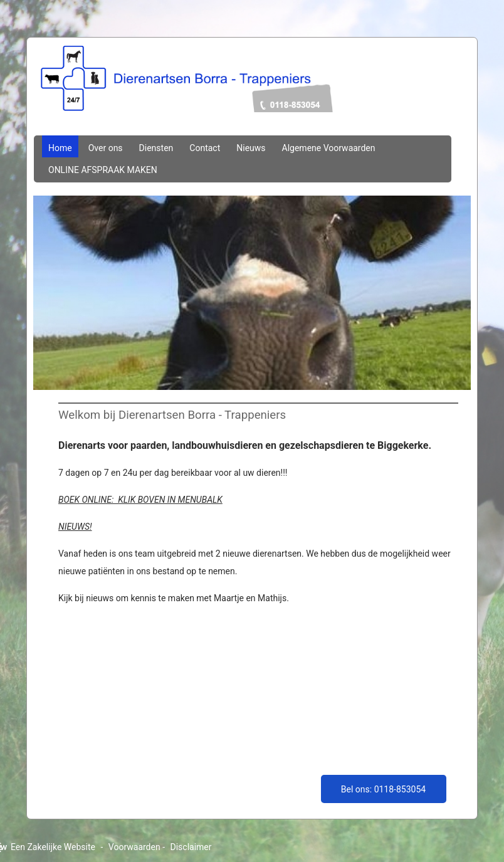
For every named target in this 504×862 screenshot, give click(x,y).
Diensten (156, 148)
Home (60, 148)
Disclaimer (191, 847)
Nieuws (251, 148)
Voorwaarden (134, 847)
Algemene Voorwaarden (329, 148)
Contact (205, 148)
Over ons (106, 148)
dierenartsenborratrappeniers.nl (252, 92)
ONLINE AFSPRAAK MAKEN (103, 170)
